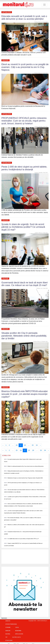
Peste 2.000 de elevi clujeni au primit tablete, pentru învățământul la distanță (24, 168)
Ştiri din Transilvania (11, 624)
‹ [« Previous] (3, 445)
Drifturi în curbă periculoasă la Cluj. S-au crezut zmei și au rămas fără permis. (26, 466)
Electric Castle (17, 637)
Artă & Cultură (19, 634)
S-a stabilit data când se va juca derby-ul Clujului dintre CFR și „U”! (23, 539)
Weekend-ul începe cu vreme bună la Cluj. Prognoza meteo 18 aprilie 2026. (25, 478)
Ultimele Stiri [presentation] (6, 456)
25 (17, 450)
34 (37, 445)
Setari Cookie (9, 640)
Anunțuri (8, 631)
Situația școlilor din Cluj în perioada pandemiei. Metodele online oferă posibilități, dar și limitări (24, 336)
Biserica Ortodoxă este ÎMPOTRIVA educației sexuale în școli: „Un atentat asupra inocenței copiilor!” (25, 394)
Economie (8, 627)
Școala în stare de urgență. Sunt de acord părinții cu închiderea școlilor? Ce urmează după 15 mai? (23, 227)
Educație (5, 60)
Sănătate (8, 621)
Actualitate (7, 12)
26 (17, 445)
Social (17, 627)
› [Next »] (40, 445)
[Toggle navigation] (44, 5)
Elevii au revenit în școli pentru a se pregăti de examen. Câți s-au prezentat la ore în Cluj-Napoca (25, 67)
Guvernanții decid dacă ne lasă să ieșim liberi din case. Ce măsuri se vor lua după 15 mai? (25, 284)
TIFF (6, 637)
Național (8, 634)
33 (33, 445)
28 (25, 445)
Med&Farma (18, 631)
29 (33, 450)
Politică (5, 279)
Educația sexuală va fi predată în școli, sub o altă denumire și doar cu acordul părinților (24, 18)
